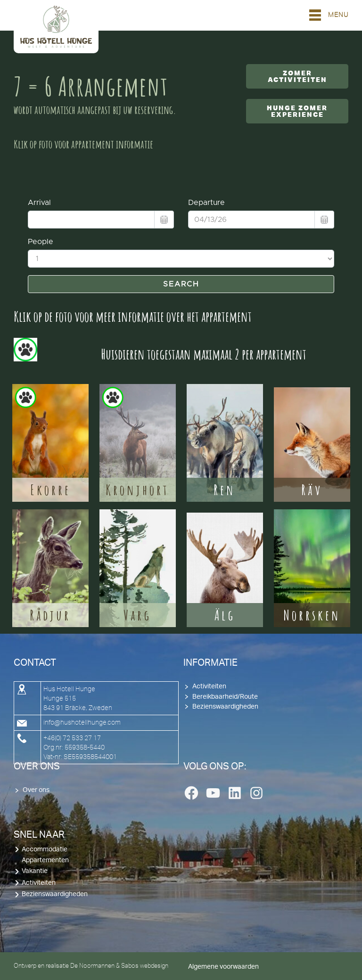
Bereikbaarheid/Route (225, 697)
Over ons (36, 790)
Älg (225, 615)
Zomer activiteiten (297, 76)
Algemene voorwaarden (223, 967)
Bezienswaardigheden (225, 707)
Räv (312, 490)
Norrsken (312, 615)
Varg (137, 615)
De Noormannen (92, 965)
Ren (225, 490)
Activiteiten (209, 686)
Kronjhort (137, 490)
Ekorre (50, 490)
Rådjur (50, 615)
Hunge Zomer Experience (297, 111)
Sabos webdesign (145, 965)
